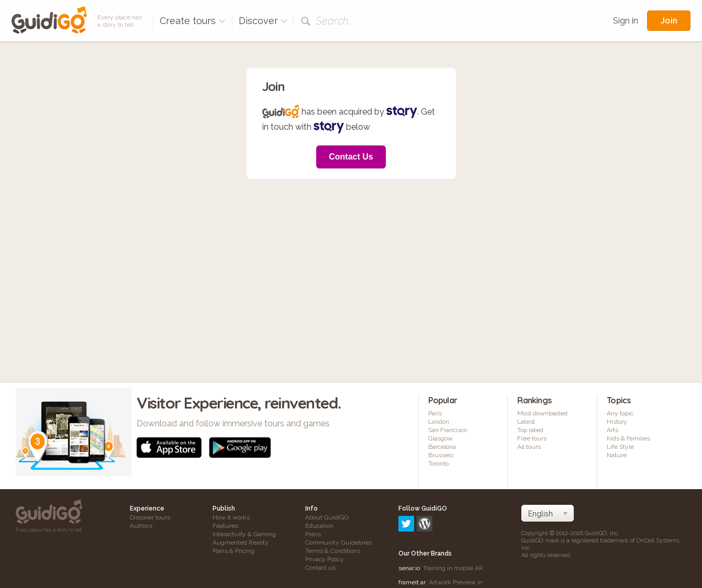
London (439, 422)
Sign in (626, 21)
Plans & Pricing (233, 551)
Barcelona (442, 447)
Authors (141, 526)
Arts (612, 430)
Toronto (438, 463)
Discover (263, 21)
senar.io (409, 523)
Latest (526, 422)
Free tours (532, 438)
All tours (529, 447)
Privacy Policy (325, 559)
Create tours (193, 21)
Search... (335, 21)
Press (313, 534)
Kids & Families (628, 438)
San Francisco (448, 430)
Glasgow (441, 438)
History (617, 422)
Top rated (530, 430)
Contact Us (351, 157)
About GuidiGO (327, 517)
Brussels (441, 455)
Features (225, 526)
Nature (617, 455)
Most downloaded (542, 413)
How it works (231, 517)
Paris (435, 413)
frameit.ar (412, 537)
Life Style (620, 447)
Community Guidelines (339, 542)
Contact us (320, 568)
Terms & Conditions (333, 551)
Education (319, 526)
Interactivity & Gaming (244, 534)
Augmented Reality (241, 542)
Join (669, 20)
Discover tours (150, 517)
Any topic (620, 413)
